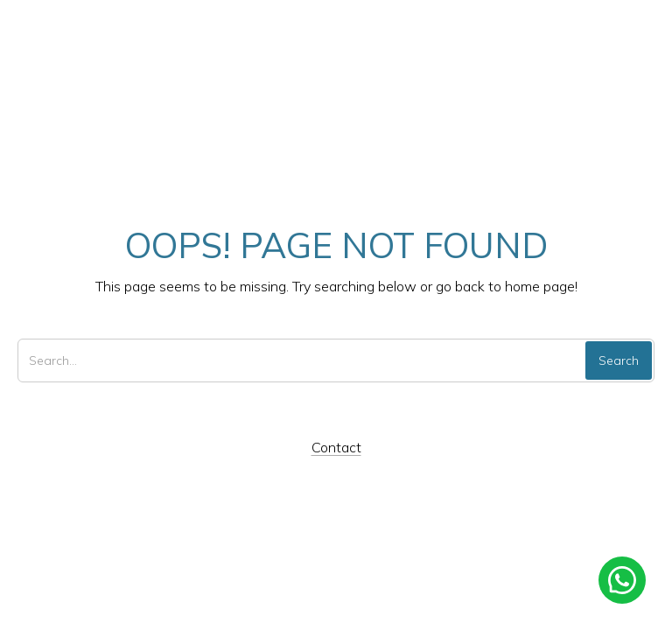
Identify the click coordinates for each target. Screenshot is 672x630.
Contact (336, 447)
